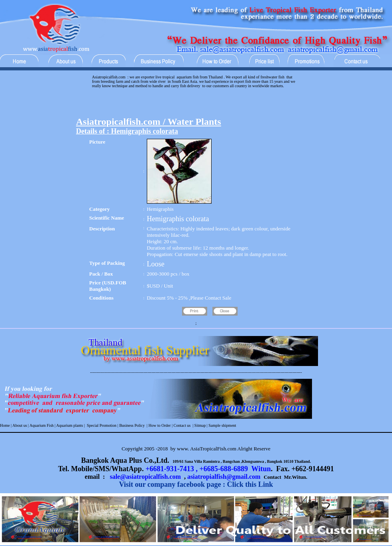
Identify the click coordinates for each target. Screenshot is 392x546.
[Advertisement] (196, 104)
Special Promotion (102, 425)
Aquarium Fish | (43, 425)
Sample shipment (222, 425)
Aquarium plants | (71, 425)
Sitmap (200, 425)
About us (20, 425)
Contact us (182, 425)
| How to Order (158, 425)
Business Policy (132, 425)
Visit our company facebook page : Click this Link (196, 484)
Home (5, 425)
